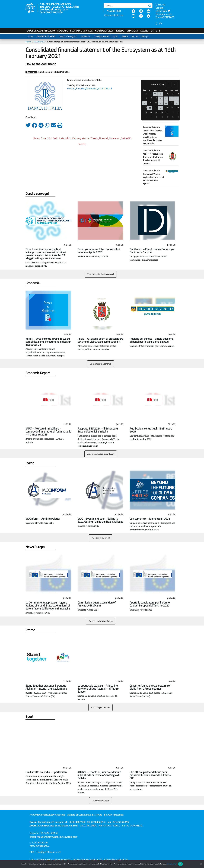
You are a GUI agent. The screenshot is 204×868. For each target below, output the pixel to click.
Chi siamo (160, 5)
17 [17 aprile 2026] (172, 103)
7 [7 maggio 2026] (168, 117)
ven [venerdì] (171, 90)
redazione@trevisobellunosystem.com (57, 837)
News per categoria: (68, 36)
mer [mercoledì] (161, 90)
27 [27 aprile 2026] (151, 112)
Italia (62, 138)
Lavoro (144, 31)
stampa (86, 138)
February (77, 138)
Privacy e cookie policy (60, 860)
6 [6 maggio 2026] (162, 117)
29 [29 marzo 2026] (146, 93)
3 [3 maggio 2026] (146, 117)
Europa (145, 36)
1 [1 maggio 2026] (173, 112)
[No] (201, 864)
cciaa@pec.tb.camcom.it (48, 852)
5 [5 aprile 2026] (146, 98)
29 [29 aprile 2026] (162, 112)
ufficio (68, 138)
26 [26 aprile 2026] (146, 112)
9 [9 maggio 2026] (178, 117)
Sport (115, 36)
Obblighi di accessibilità (116, 860)
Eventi (125, 36)
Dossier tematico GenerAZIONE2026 (165, 16)
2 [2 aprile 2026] (168, 93)
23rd (50, 138)
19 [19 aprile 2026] (146, 107)
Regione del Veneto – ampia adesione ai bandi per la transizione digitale (153, 179)
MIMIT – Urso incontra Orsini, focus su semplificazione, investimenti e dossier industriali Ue (152, 137)
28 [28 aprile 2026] (156, 112)
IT (156, 23)
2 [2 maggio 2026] (178, 112)
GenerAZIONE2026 (104, 31)
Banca (36, 138)
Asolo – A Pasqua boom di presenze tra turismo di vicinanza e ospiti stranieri (153, 159)
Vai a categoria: (101, 274)
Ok (180, 864)
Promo (135, 36)
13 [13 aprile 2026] (151, 103)
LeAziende (63, 31)
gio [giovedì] (166, 90)
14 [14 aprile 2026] (156, 103)
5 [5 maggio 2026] (157, 117)
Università (132, 31)
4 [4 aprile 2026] (178, 93)
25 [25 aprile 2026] (178, 107)
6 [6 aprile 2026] (151, 98)
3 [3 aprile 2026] (173, 93)
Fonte (43, 138)
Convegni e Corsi (101, 36)
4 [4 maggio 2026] (151, 117)
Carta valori (163, 11)
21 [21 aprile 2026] (156, 107)
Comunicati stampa (114, 15)
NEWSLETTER (114, 11)
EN (161, 23)
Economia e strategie (81, 31)
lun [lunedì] (150, 90)
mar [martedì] (155, 90)
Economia (85, 36)
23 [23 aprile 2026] (167, 107)
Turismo (120, 31)
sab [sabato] (177, 90)
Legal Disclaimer (38, 860)
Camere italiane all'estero (41, 31)
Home (30, 36)
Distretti (155, 31)
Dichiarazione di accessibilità (87, 860)
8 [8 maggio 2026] (173, 117)
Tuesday (82, 144)
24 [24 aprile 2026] (172, 107)
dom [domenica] (145, 90)
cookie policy (172, 864)
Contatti (160, 8)
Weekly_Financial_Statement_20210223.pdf (90, 88)
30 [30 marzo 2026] (151, 93)
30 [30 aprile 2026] (167, 112)
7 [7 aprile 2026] (157, 98)
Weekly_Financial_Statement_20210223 (111, 138)
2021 (56, 138)
